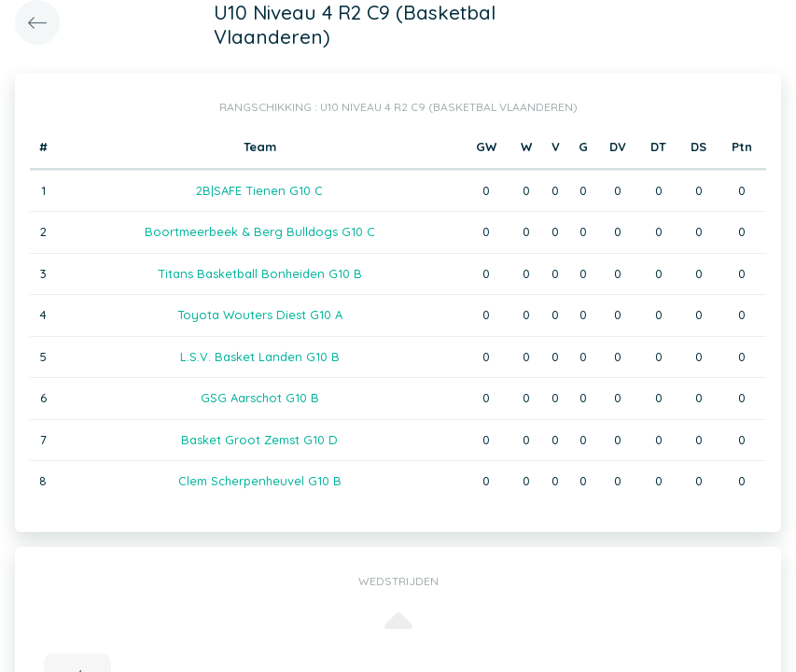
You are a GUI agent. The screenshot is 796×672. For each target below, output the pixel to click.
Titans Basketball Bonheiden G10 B (260, 273)
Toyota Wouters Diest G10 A (260, 315)
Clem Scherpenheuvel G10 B (260, 481)
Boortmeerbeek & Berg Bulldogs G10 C (260, 231)
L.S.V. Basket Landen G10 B (260, 357)
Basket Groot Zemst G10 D (259, 440)
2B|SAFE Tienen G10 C (259, 190)
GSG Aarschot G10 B (260, 398)
